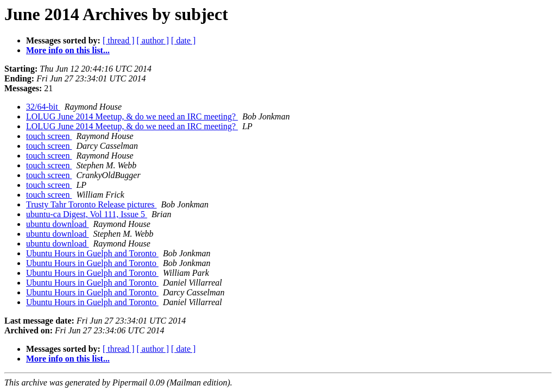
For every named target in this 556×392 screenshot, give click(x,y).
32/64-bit (43, 107)
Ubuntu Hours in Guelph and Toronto (92, 253)
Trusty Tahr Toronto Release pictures (91, 204)
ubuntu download (58, 224)
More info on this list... (68, 50)
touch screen (49, 136)
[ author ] (153, 40)
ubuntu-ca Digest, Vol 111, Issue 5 (87, 214)
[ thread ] (119, 40)
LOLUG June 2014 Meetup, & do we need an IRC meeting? (132, 116)
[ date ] (183, 40)
